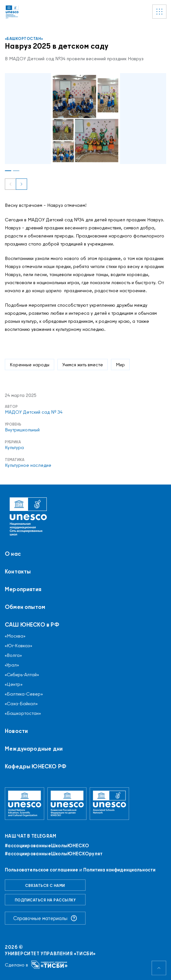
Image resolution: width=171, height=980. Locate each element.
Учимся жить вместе (83, 365)
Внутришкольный (22, 430)
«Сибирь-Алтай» (22, 675)
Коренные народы (30, 365)
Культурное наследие (28, 465)
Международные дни (34, 749)
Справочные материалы (45, 918)
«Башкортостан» (24, 38)
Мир (120, 365)
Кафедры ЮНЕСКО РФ (36, 766)
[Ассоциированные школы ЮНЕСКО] (109, 804)
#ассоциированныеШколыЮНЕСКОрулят (54, 854)
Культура (14, 447)
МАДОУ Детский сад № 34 (34, 412)
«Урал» (12, 665)
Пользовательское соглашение (41, 870)
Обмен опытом (25, 607)
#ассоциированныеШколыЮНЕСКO (47, 846)
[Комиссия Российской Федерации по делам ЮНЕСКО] (67, 804)
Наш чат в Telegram (30, 836)
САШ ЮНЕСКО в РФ (32, 625)
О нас (13, 554)
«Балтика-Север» (24, 694)
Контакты (18, 572)
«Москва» (15, 636)
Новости (16, 731)
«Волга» (13, 655)
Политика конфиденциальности (119, 870)
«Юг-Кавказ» (19, 646)
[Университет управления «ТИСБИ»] (50, 965)
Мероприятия (23, 589)
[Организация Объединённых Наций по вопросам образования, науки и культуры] (25, 804)
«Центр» (14, 684)
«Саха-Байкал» (21, 704)
